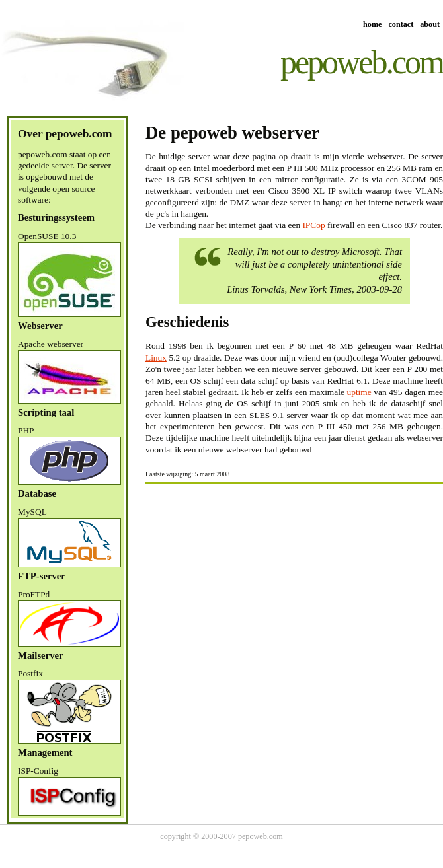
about (430, 24)
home (372, 24)
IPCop (313, 225)
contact (401, 24)
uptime (359, 392)
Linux (156, 358)
